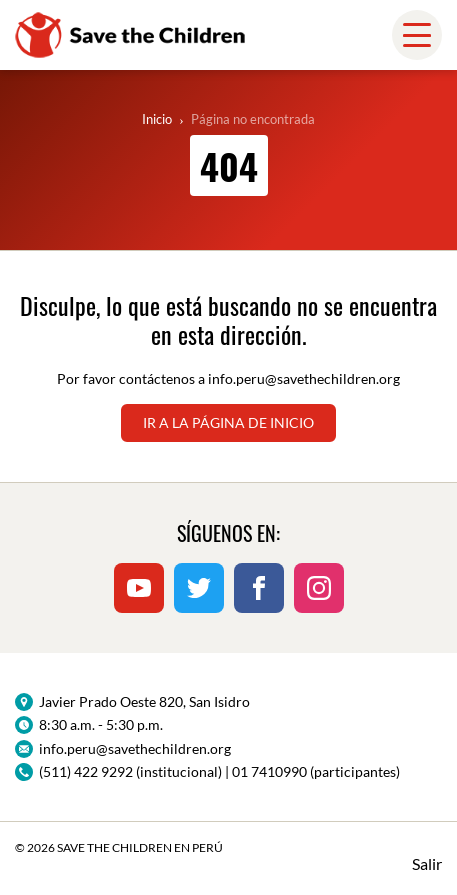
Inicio (157, 119)
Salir (427, 863)
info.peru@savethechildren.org (304, 378)
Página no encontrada (253, 119)
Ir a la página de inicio (228, 422)
